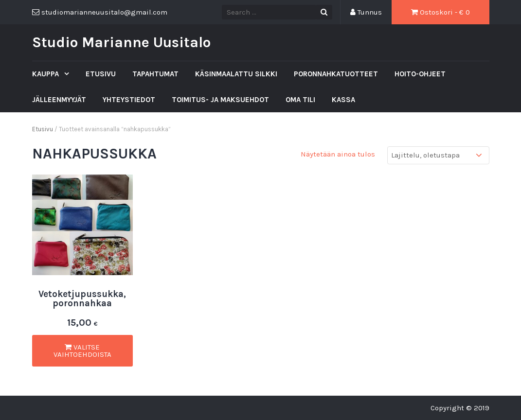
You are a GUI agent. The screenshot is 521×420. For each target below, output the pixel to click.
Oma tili (300, 100)
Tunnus (366, 12)
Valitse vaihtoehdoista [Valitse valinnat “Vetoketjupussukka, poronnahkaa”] (82, 351)
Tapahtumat (155, 74)
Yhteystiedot (129, 100)
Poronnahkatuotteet (336, 74)
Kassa (343, 100)
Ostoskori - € (440, 12)
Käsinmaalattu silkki (236, 74)
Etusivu (101, 74)
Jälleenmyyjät (59, 100)
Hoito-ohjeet (420, 74)
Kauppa (46, 74)
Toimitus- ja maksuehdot (220, 100)
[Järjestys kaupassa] (438, 155)
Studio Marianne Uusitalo (121, 42)
